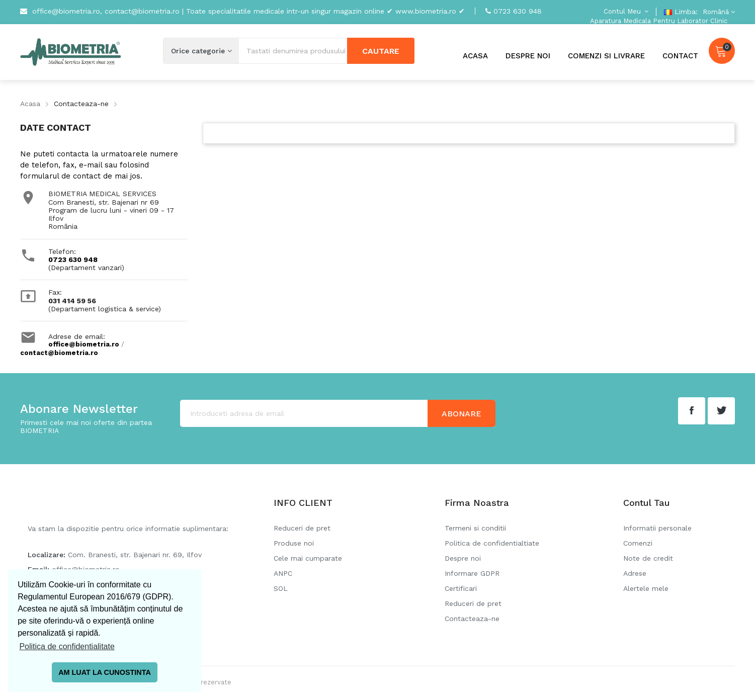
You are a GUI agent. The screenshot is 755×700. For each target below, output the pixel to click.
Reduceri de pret (302, 528)
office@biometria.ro (84, 344)
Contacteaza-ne (472, 619)
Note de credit (648, 558)
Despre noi (463, 558)
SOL (281, 588)
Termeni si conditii (475, 528)
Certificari (461, 588)
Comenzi (638, 543)
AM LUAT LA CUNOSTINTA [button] (105, 672)
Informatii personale (657, 528)
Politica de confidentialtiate (492, 543)
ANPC (283, 573)
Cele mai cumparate (308, 558)
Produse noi (294, 543)
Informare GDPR (472, 573)
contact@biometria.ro (59, 353)
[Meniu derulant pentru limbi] (718, 12)
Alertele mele (646, 588)
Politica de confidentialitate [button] (67, 646)
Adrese (635, 573)
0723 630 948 (518, 11)
